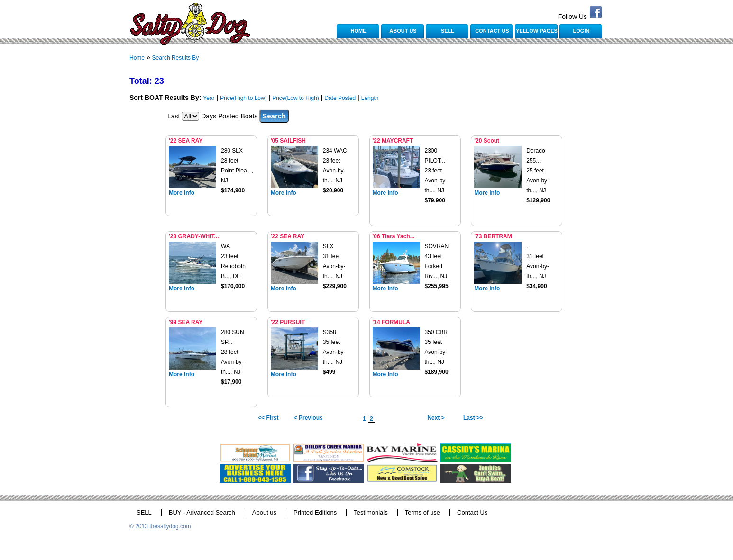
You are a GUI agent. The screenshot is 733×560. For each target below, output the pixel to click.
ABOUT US (403, 31)
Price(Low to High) (296, 98)
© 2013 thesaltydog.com (160, 526)
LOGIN (582, 31)
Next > (436, 418)
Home (137, 58)
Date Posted (340, 98)
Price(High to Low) (243, 98)
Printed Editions (315, 512)
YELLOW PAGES (537, 31)
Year (209, 98)
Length (370, 98)
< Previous (308, 418)
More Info (182, 193)
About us (264, 512)
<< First (268, 418)
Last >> (473, 418)
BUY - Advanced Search (202, 512)
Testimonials (371, 512)
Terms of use (422, 512)
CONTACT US (492, 31)
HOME (359, 31)
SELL (448, 31)
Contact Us (472, 512)
